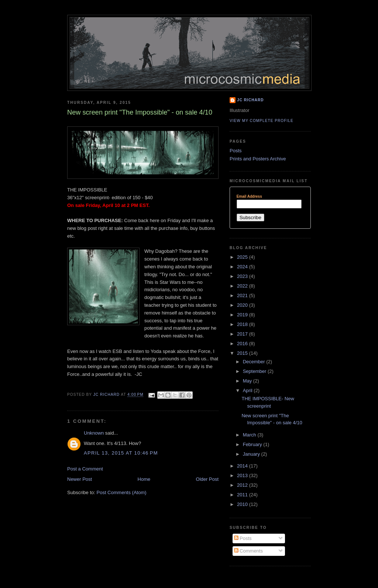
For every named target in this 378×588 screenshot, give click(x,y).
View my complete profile (262, 121)
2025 (243, 257)
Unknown (94, 433)
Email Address (249, 197)
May (248, 381)
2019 (243, 315)
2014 (243, 466)
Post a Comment (85, 469)
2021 (243, 295)
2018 (243, 324)
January (252, 454)
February (253, 444)
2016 (243, 344)
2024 (243, 267)
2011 (243, 495)
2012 (243, 485)
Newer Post (80, 479)
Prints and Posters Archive (258, 159)
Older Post (207, 479)
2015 (243, 353)
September (255, 371)
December (255, 362)
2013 (243, 475)
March (250, 435)
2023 (243, 276)
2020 (243, 305)
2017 (243, 334)
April (248, 390)
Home (144, 479)
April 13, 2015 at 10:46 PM (121, 453)
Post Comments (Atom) (122, 492)
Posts (236, 151)
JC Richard (250, 100)
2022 (243, 286)
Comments (248, 551)
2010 (243, 504)
